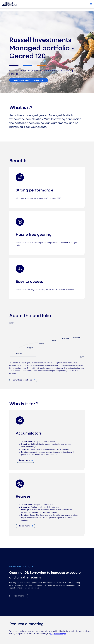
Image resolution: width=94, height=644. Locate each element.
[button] (91, 4)
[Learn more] (25, 460)
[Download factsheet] (23, 380)
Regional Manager (58, 634)
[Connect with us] (29, 80)
